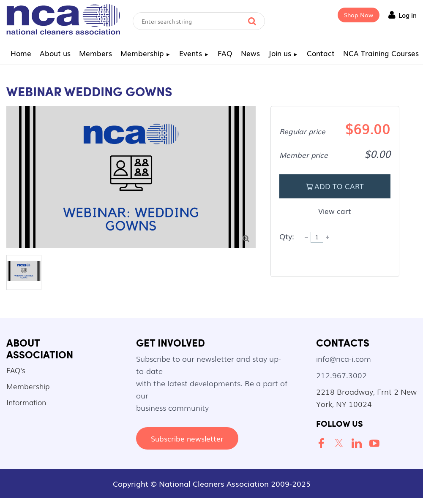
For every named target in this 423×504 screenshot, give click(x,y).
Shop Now (359, 15)
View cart (335, 211)
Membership (28, 386)
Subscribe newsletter (187, 438)
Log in (408, 15)
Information (26, 402)
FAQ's (16, 370)
